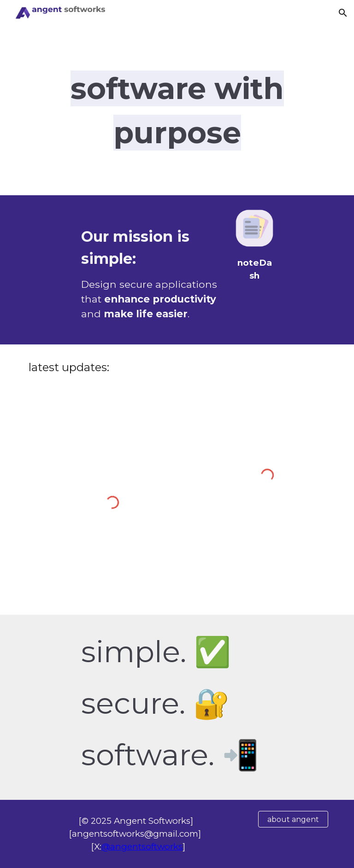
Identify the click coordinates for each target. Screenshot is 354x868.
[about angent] (293, 819)
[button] (343, 13)
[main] (177, 111)
